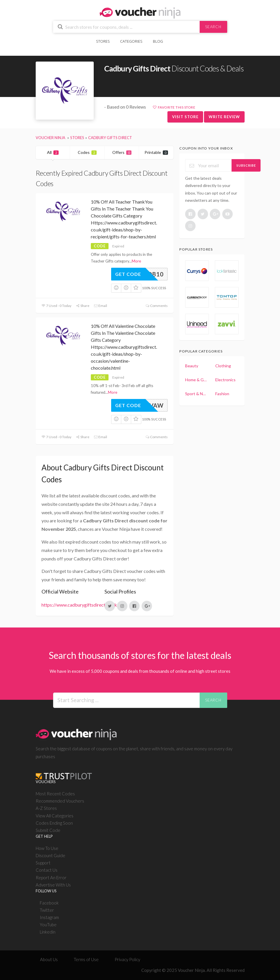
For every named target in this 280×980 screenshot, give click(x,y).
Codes (87, 152)
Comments (157, 306)
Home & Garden (196, 380)
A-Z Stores (46, 808)
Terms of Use (86, 959)
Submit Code (48, 830)
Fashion (222, 394)
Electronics (225, 380)
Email (100, 306)
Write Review (224, 117)
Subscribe (246, 165)
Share (83, 306)
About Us (49, 959)
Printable (156, 152)
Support (43, 863)
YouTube (48, 925)
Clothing (223, 366)
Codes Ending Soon (54, 823)
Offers (122, 152)
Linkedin (48, 932)
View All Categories (55, 816)
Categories (131, 41)
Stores (103, 41)
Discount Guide (50, 855)
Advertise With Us (53, 885)
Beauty (192, 366)
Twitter (47, 910)
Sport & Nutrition (196, 394)
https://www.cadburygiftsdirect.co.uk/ (80, 605)
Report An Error (51, 877)
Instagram (49, 917)
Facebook (49, 903)
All (53, 152)
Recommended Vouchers (60, 801)
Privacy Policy (127, 959)
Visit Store (185, 117)
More (136, 261)
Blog (158, 41)
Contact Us (47, 870)
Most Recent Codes (55, 794)
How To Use (47, 848)
